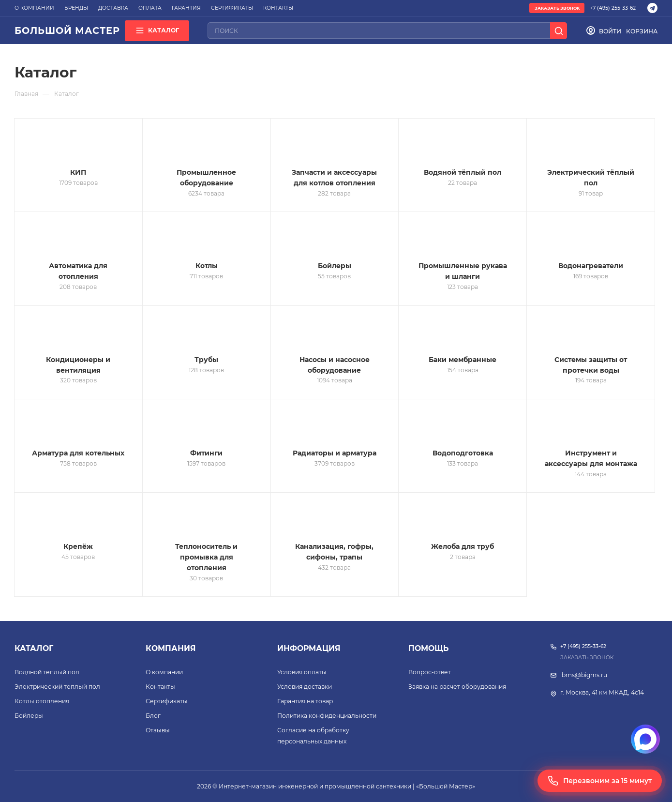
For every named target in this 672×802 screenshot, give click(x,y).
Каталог (34, 648)
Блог (153, 716)
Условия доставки (305, 687)
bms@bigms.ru (584, 675)
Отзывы (158, 730)
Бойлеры (29, 716)
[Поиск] (559, 31)
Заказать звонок (557, 8)
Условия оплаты (302, 672)
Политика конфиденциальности (327, 716)
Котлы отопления (42, 701)
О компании (164, 672)
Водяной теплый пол (47, 672)
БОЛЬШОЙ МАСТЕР (67, 30)
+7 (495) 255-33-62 (613, 8)
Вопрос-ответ (430, 672)
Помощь (428, 648)
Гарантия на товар (305, 701)
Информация (309, 648)
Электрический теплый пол (57, 687)
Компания (171, 648)
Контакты (160, 687)
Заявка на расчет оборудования (457, 687)
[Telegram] (652, 8)
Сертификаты (167, 701)
